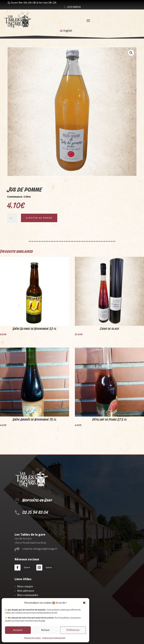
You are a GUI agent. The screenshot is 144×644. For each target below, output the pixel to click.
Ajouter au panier (39, 218)
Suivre (27, 567)
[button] (84, 603)
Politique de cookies (32, 638)
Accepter (18, 630)
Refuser (45, 630)
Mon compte (25, 587)
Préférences (73, 630)
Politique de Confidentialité (54, 638)
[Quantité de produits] (12, 218)
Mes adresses (26, 591)
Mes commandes (28, 595)
